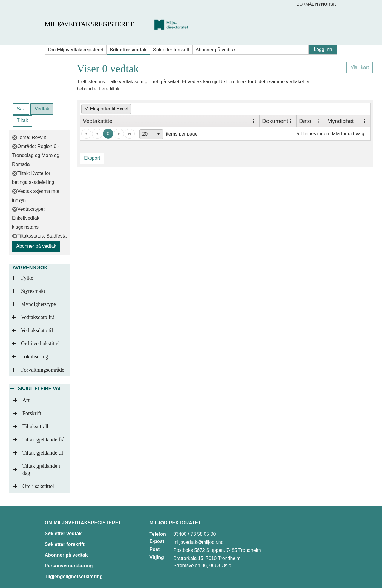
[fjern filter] (15, 137)
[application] (225, 134)
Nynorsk (326, 4)
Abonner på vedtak (216, 50)
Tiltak (22, 120)
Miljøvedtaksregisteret (89, 24)
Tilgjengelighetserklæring (74, 577)
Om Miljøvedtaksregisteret (76, 50)
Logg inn (323, 49)
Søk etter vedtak (128, 50)
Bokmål (305, 4)
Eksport (92, 158)
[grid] (225, 121)
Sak (21, 109)
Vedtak (42, 109)
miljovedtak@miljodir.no (198, 542)
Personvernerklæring (69, 566)
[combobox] (151, 134)
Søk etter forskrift (171, 50)
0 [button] (108, 134)
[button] (158, 134)
